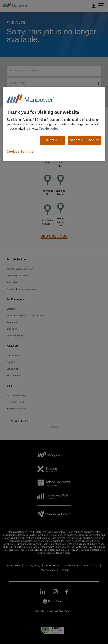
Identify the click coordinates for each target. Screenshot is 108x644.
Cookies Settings (20, 152)
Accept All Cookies (84, 140)
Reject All (52, 140)
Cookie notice (49, 129)
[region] (54, 124)
